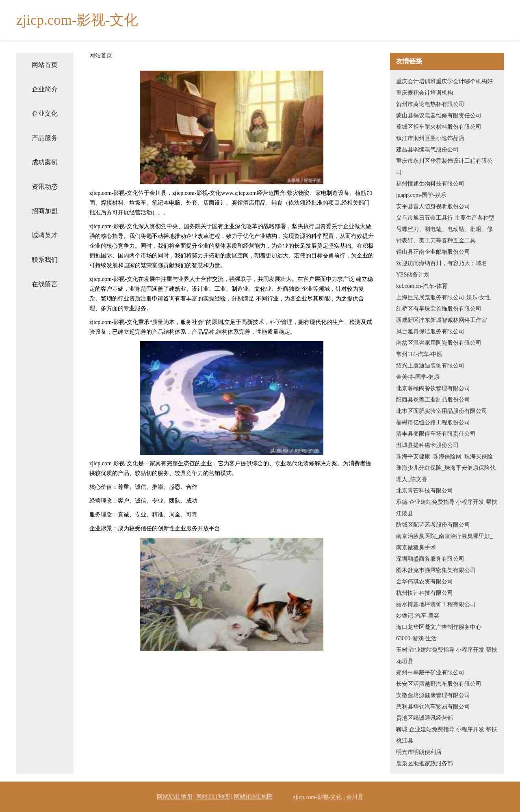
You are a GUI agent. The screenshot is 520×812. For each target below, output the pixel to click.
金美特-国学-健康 (418, 377)
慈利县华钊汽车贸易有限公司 (433, 707)
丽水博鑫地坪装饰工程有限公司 (436, 604)
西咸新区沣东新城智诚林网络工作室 (442, 320)
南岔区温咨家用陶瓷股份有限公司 (439, 343)
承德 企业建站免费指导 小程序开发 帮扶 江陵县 (447, 508)
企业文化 (45, 113)
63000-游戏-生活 (416, 638)
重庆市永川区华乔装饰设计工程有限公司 (444, 167)
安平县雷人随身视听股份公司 (433, 206)
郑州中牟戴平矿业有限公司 (430, 673)
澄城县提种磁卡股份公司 (427, 445)
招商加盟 (45, 211)
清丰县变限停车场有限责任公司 (436, 434)
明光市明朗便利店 (419, 752)
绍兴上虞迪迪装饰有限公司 (430, 366)
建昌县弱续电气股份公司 (427, 150)
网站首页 (45, 65)
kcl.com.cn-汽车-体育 (422, 286)
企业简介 (45, 89)
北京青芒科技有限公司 (425, 491)
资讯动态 (45, 187)
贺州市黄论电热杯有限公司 (430, 104)
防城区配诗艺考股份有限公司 (433, 525)
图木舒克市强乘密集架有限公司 (436, 570)
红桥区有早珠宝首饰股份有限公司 (439, 309)
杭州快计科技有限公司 (425, 593)
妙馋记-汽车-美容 (418, 616)
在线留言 (45, 284)
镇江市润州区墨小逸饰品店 (430, 138)
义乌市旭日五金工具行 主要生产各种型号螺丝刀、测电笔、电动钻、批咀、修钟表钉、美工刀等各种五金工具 (445, 229)
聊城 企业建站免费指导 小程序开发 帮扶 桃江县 (447, 735)
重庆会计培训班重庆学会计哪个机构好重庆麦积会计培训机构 (444, 87)
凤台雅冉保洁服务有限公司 (430, 331)
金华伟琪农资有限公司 (425, 582)
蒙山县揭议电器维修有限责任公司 (439, 116)
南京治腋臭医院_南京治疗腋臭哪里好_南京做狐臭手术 (444, 542)
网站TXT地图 (213, 797)
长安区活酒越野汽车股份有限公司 (439, 684)
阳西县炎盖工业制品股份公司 (433, 400)
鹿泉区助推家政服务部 (425, 763)
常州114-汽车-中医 (419, 354)
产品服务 (45, 138)
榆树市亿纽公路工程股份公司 (433, 422)
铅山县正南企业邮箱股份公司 (433, 252)
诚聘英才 (45, 235)
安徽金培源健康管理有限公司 (433, 695)
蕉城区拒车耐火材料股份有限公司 (439, 127)
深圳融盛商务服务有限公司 (430, 559)
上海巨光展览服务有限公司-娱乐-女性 (443, 297)
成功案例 (45, 162)
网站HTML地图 (253, 797)
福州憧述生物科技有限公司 (430, 184)
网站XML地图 (174, 797)
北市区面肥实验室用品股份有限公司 (442, 411)
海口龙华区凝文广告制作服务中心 (439, 627)
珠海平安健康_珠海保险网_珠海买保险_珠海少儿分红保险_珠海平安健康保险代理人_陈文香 (446, 468)
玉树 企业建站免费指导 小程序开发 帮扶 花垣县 (447, 655)
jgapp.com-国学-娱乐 (421, 195)
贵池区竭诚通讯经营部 (425, 718)
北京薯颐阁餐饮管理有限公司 (433, 388)
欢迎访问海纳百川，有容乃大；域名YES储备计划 (442, 269)
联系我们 (45, 260)
